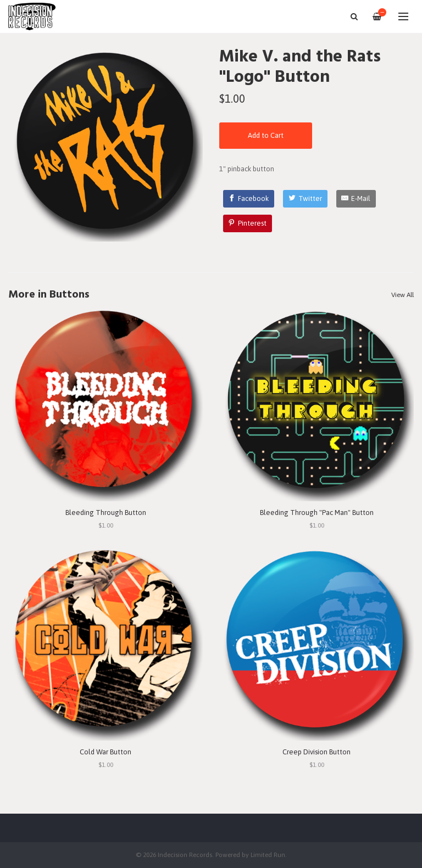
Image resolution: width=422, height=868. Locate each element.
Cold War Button (105, 752)
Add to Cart (266, 135)
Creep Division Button (316, 752)
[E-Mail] (356, 199)
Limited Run (268, 855)
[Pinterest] (248, 223)
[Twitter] (305, 199)
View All (402, 295)
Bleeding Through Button (106, 513)
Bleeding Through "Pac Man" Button (317, 513)
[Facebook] (249, 199)
